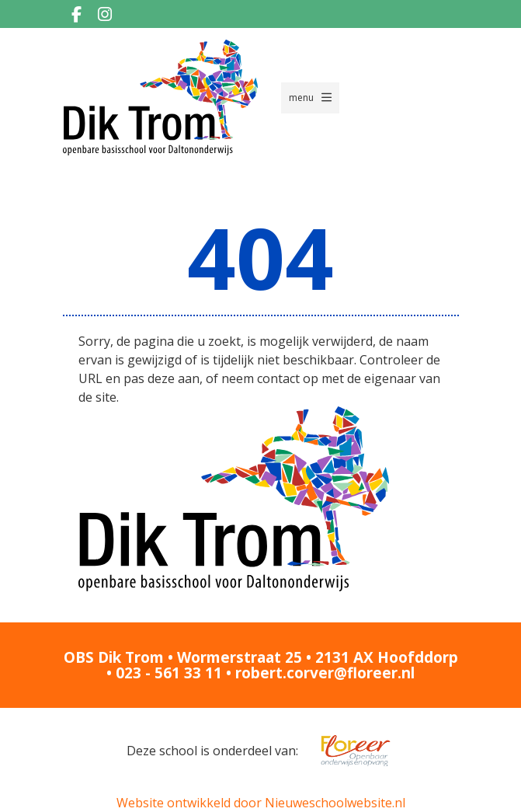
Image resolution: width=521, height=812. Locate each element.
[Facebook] (77, 14)
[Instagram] (105, 14)
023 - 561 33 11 (169, 673)
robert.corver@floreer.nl (325, 673)
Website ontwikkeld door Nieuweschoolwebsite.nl (261, 803)
